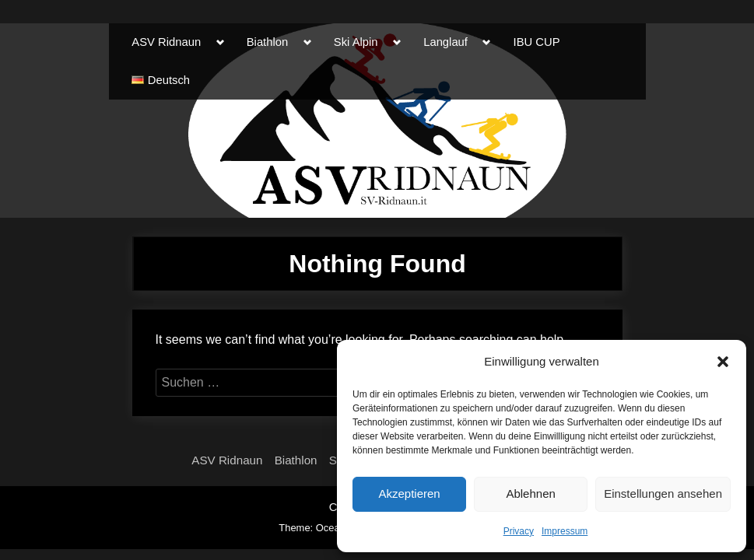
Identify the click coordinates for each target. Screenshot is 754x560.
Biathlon (267, 42)
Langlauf (445, 42)
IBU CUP (537, 42)
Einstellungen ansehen (663, 493)
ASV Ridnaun (166, 42)
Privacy (519, 531)
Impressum (565, 531)
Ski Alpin (356, 42)
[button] (723, 362)
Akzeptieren (409, 493)
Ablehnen (530, 493)
